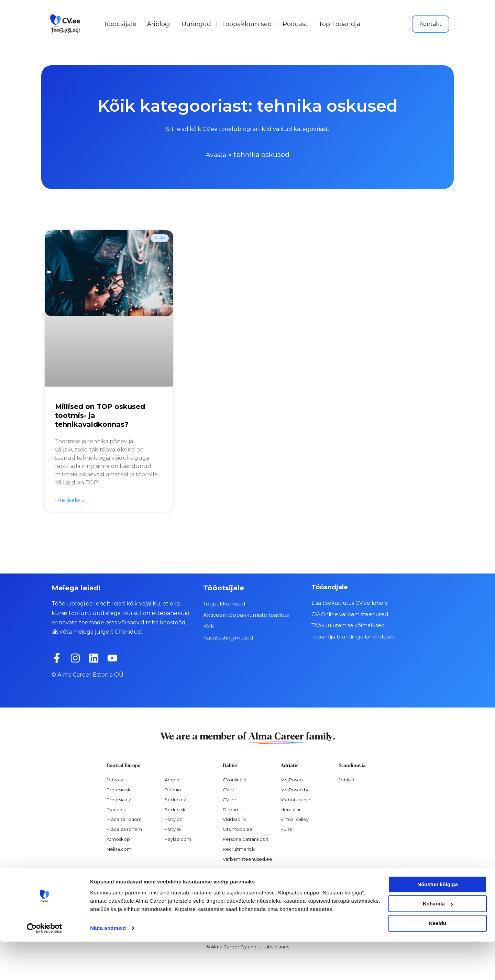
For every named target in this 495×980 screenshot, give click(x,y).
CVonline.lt (235, 779)
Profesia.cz (119, 799)
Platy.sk (173, 829)
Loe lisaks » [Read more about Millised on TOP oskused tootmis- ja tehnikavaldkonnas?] (70, 500)
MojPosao (292, 779)
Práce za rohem (124, 829)
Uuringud (196, 24)
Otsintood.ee (238, 829)
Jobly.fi (346, 779)
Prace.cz (116, 809)
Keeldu (438, 962)
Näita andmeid (108, 966)
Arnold (172, 779)
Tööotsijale (120, 24)
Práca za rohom (124, 819)
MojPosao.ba (295, 789)
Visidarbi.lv (234, 819)
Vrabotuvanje (295, 799)
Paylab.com (178, 839)
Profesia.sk (119, 789)
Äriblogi (159, 24)
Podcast (295, 24)
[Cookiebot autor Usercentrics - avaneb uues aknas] (45, 967)
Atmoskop (118, 839)
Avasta (216, 155)
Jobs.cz (115, 779)
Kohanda (438, 942)
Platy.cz (173, 819)
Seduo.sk (175, 809)
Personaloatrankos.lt (246, 839)
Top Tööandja (339, 24)
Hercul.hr (291, 809)
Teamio (173, 789)
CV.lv (228, 789)
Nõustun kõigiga (438, 923)
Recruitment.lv (239, 849)
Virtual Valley (295, 819)
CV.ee (230, 799)
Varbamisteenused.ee (247, 859)
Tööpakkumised (247, 24)
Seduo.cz (175, 799)
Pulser (287, 829)
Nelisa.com (119, 849)
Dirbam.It (233, 809)
